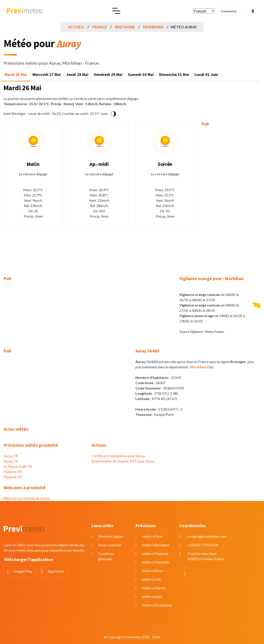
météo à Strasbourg (157, 605)
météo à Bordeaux (156, 545)
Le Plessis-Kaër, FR (18, 466)
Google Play (23, 571)
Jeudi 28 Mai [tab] (77, 74)
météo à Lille (151, 579)
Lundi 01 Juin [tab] (206, 74)
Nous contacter (110, 545)
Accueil (76, 27)
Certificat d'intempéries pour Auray (118, 456)
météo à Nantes (154, 588)
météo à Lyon (152, 596)
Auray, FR (11, 456)
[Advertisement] (231, 198)
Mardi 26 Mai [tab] (16, 74)
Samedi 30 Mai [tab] (141, 74)
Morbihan (153, 27)
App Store (56, 571)
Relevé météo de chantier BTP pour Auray (123, 461)
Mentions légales (111, 536)
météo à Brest (153, 571)
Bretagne (125, 27)
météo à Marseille (156, 562)
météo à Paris (152, 536)
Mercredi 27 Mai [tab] (47, 74)
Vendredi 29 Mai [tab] (108, 74)
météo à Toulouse (155, 553)
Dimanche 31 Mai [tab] (174, 74)
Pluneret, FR (13, 472)
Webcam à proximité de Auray (26, 498)
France (100, 27)
